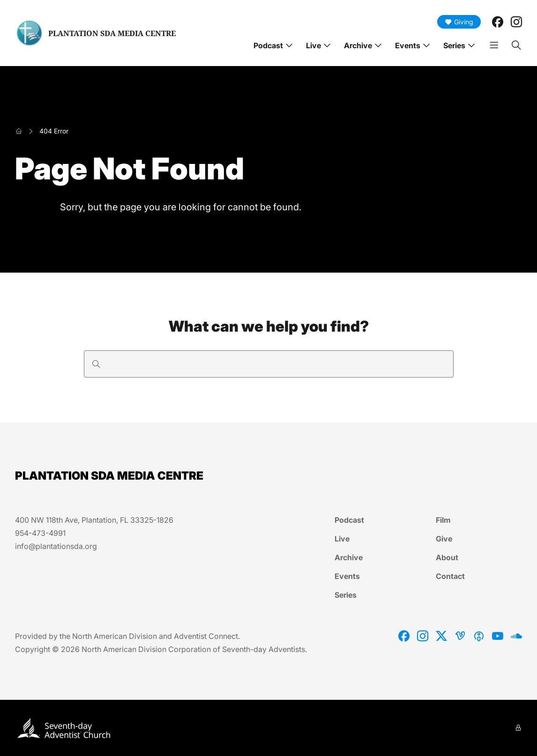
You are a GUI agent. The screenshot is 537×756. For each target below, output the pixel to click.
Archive (358, 45)
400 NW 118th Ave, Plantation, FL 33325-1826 (94, 520)
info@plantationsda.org (56, 546)
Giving (459, 22)
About (447, 557)
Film (443, 520)
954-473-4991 (40, 533)
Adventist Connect (206, 636)
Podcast (268, 45)
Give (444, 539)
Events (408, 45)
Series (454, 45)
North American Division (115, 636)
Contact (450, 576)
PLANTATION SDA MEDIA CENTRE (112, 33)
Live (313, 45)
